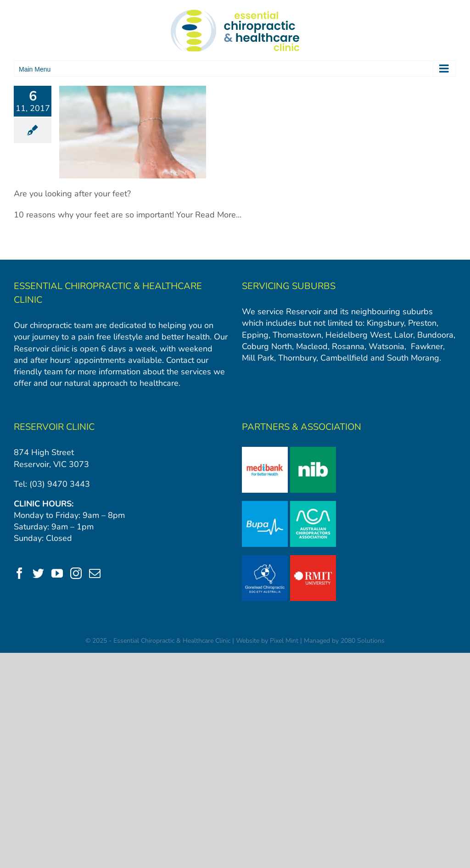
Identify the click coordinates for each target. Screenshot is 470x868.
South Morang (413, 358)
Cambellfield (344, 358)
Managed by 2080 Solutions (344, 641)
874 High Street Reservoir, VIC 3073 (51, 458)
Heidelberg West (357, 335)
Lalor (404, 335)
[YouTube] (57, 573)
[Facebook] (20, 573)
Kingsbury (385, 323)
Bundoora (435, 335)
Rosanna (348, 346)
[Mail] (95, 573)
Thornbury (297, 358)
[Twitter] (38, 573)
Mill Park (258, 358)
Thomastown (297, 335)
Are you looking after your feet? (72, 194)
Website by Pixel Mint (267, 641)
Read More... (218, 215)
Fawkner (427, 346)
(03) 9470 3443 (60, 484)
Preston (422, 323)
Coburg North (267, 346)
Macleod (312, 346)
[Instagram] (76, 573)
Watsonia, (387, 346)
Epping (255, 335)
